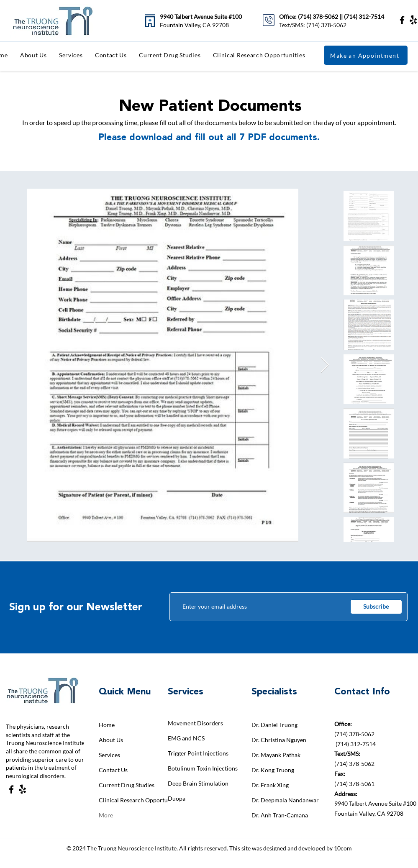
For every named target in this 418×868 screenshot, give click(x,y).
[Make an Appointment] (366, 55)
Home (107, 725)
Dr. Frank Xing (270, 785)
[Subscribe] (376, 607)
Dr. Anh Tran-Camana (280, 815)
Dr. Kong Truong (273, 770)
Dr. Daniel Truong (274, 725)
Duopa (177, 798)
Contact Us (113, 770)
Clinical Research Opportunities (128, 800)
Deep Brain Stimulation (197, 783)
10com (343, 848)
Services (109, 755)
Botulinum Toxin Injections (197, 768)
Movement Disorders (195, 723)
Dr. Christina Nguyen (279, 740)
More (106, 815)
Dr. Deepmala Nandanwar (281, 800)
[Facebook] (402, 20)
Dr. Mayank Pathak (276, 755)
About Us (111, 740)
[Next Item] (325, 365)
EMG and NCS (186, 738)
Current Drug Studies (127, 785)
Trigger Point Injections (197, 753)
